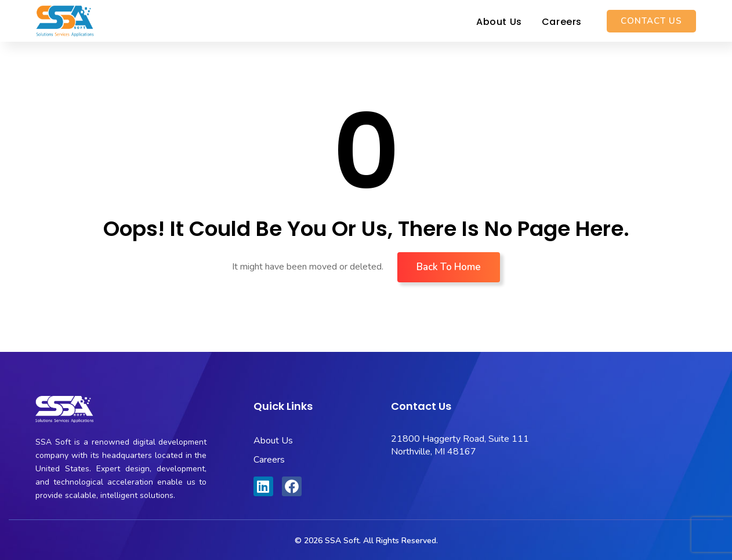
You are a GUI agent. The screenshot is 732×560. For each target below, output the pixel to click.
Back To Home (449, 267)
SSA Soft (342, 541)
